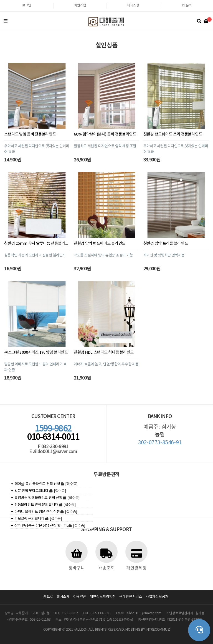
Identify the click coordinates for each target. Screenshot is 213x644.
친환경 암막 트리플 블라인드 (166, 244)
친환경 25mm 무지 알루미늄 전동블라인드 (38, 244)
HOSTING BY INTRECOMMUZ (148, 630)
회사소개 (63, 597)
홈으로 (48, 597)
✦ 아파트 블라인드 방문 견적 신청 (35, 512)
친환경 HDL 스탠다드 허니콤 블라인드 (104, 352)
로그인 (27, 5)
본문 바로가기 (0, 0)
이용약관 (80, 597)
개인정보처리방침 (103, 597)
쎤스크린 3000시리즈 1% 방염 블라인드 (36, 352)
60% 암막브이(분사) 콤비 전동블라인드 (105, 134)
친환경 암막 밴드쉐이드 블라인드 (100, 244)
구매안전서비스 (131, 597)
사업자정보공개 (157, 597)
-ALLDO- (81, 630)
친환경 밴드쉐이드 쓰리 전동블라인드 (173, 134)
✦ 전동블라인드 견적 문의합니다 (34, 505)
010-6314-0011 (53, 433)
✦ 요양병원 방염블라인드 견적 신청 (36, 498)
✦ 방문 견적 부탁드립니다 (29, 491)
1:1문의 (187, 5)
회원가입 (80, 5)
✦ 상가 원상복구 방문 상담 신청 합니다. (39, 526)
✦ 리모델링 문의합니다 (27, 519)
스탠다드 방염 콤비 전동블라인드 (30, 134)
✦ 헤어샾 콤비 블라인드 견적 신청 (35, 484)
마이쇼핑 (133, 5)
